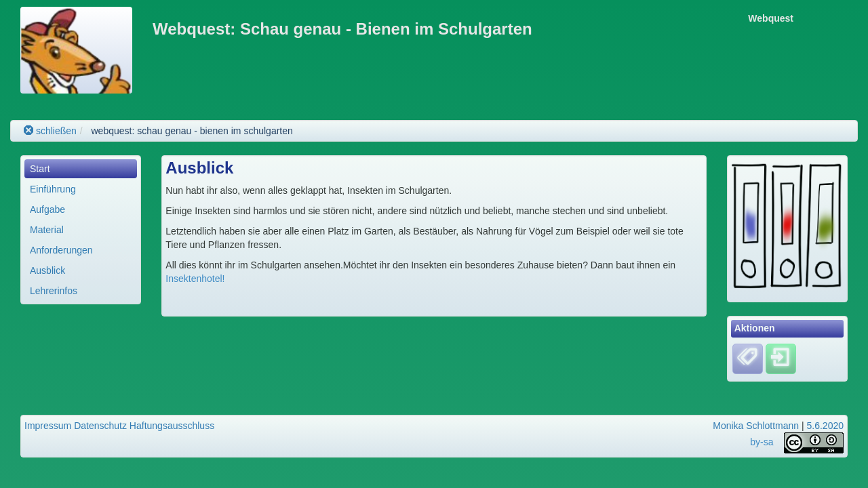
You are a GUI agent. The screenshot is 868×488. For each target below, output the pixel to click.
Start (40, 169)
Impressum (48, 426)
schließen (50, 131)
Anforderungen (61, 250)
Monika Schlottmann (756, 426)
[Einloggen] (781, 358)
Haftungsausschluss (172, 426)
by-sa (762, 442)
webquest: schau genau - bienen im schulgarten (192, 131)
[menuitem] (81, 169)
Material (47, 230)
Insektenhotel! (195, 279)
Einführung (53, 189)
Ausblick (47, 270)
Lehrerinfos (54, 291)
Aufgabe (47, 209)
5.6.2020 (826, 426)
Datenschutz (100, 426)
